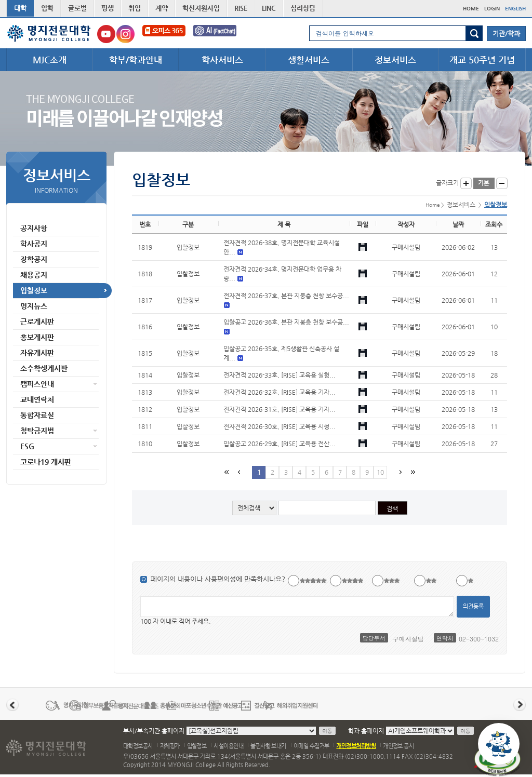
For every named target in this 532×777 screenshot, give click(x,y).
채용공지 (34, 275)
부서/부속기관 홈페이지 (154, 731)
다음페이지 (400, 472)
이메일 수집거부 (311, 746)
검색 (474, 33)
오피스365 (164, 34)
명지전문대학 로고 (49, 33)
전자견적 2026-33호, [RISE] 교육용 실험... (280, 375)
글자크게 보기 (466, 183)
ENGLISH (515, 9)
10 (380, 472)
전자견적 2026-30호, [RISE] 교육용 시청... (280, 426)
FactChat (222, 34)
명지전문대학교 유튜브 (106, 34)
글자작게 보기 (502, 183)
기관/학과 (506, 34)
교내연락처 (37, 399)
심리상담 (303, 8)
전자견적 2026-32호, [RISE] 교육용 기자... (280, 392)
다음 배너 (520, 705)
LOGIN (492, 9)
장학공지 (34, 259)
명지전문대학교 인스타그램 (125, 34)
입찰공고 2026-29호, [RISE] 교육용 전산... (280, 444)
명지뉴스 (34, 306)
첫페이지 (226, 472)
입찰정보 (34, 290)
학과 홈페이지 (366, 731)
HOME (471, 9)
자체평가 (170, 746)
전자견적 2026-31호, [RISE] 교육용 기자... (280, 409)
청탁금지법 (37, 431)
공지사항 (34, 228)
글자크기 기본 (484, 183)
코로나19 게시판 (46, 462)
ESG (27, 446)
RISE (241, 8)
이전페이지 (238, 472)
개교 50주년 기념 (482, 60)
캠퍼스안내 (37, 384)
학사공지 (34, 244)
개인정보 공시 (398, 746)
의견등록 (473, 606)
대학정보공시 (138, 746)
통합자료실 (37, 415)
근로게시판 (37, 321)
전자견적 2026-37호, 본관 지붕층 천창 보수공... (286, 296)
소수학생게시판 (44, 368)
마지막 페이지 (412, 472)
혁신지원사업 (201, 8)
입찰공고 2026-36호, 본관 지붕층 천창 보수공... (286, 322)
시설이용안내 (228, 746)
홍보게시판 (37, 337)
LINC (269, 8)
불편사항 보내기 (268, 746)
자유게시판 (37, 353)
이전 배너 (12, 705)
